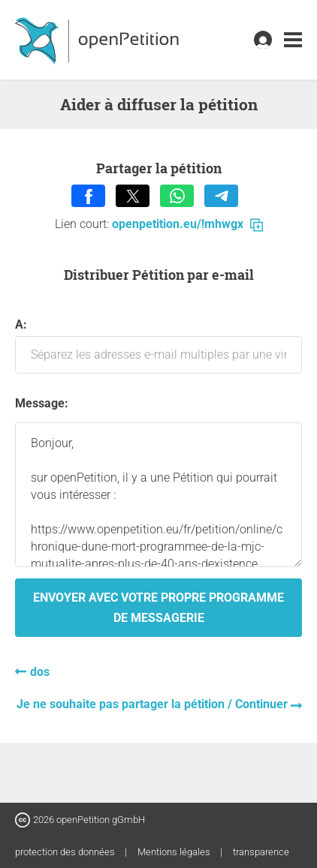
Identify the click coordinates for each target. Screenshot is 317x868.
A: (158, 345)
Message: (42, 403)
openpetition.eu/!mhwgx (187, 224)
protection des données (66, 852)
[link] (293, 40)
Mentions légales (175, 852)
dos (40, 672)
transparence (261, 852)
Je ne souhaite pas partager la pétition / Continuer (154, 704)
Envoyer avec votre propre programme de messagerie (158, 608)
